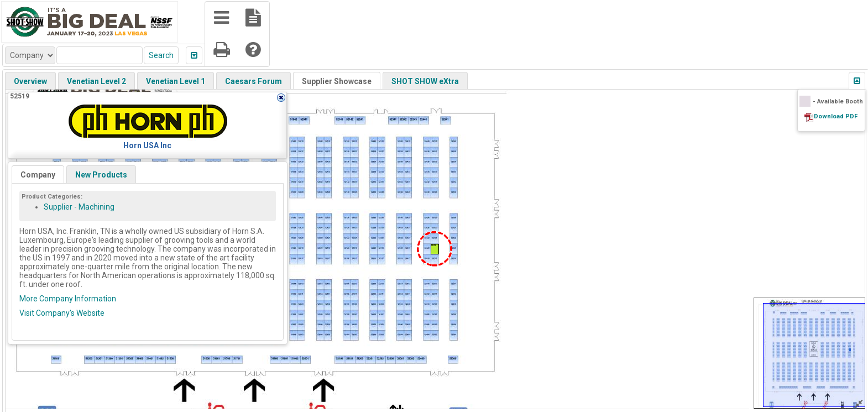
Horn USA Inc (147, 145)
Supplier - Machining (79, 207)
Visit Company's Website (62, 313)
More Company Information (68, 299)
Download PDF (836, 116)
